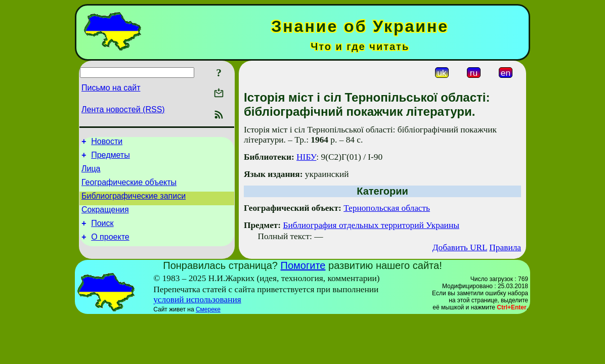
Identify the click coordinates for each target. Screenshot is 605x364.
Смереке (208, 309)
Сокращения (105, 219)
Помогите (303, 265)
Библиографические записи (134, 203)
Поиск (102, 234)
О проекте (110, 249)
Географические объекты (129, 188)
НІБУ (306, 157)
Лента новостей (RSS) (123, 109)
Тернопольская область (387, 208)
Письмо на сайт (111, 88)
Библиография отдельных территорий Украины (371, 225)
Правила (505, 247)
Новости (107, 143)
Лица (91, 173)
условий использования (197, 300)
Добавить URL (460, 247)
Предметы (110, 158)
